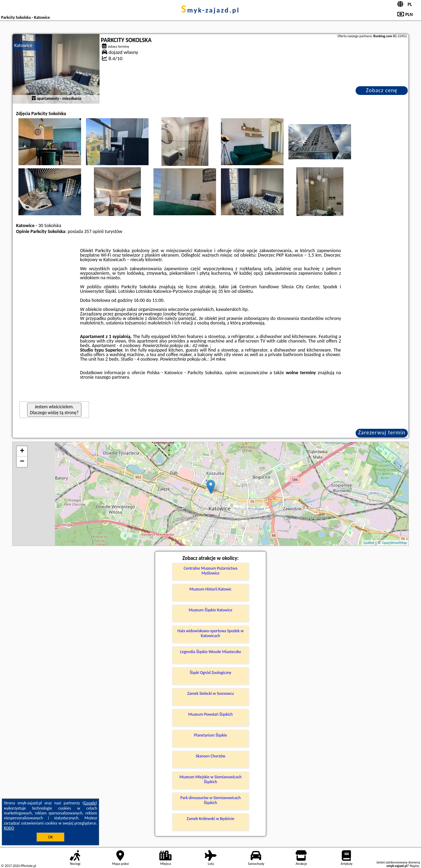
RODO (9, 828)
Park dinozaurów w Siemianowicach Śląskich (210, 800)
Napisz (415, 866)
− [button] (22, 462)
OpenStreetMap (394, 543)
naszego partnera (112, 377)
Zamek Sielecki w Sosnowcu (210, 693)
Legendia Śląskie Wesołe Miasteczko (210, 652)
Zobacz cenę (382, 90)
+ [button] (22, 451)
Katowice (23, 45)
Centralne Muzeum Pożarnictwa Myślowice (211, 571)
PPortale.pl (28, 866)
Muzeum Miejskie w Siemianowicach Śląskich (211, 779)
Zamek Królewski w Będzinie (211, 819)
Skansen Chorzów (210, 756)
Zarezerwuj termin (382, 432)
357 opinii (94, 231)
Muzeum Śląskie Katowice (210, 610)
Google (90, 803)
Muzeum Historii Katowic (210, 589)
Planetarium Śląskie (211, 735)
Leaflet (369, 543)
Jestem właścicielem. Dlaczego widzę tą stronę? (54, 410)
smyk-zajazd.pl (210, 10)
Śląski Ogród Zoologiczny (210, 673)
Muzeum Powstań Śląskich (210, 714)
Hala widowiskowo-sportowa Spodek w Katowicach (210, 633)
